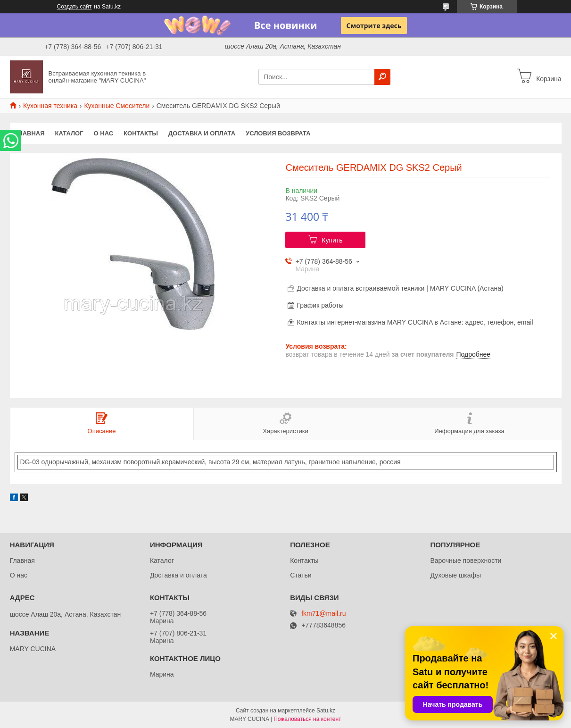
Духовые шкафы (455, 575)
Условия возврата (278, 133)
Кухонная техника (50, 106)
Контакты (141, 133)
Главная (30, 133)
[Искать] (382, 77)
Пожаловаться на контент (307, 719)
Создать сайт (74, 7)
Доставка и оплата (202, 133)
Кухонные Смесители (117, 106)
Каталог (69, 133)
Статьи (301, 575)
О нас (104, 133)
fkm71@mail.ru (323, 614)
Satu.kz (326, 711)
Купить (332, 240)
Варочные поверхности (466, 561)
